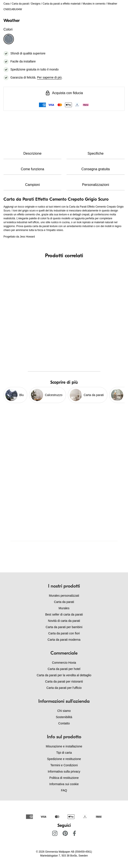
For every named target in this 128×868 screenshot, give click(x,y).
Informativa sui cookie (64, 784)
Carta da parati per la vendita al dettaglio (64, 675)
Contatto (64, 723)
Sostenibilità (64, 717)
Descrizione (32, 153)
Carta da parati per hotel (64, 669)
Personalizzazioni (96, 185)
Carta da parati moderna (64, 640)
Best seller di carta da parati (64, 614)
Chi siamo (64, 711)
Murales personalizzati (64, 596)
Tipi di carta (64, 753)
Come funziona (32, 169)
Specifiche (96, 153)
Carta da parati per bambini (64, 627)
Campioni (32, 185)
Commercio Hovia (64, 663)
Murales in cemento (94, 4)
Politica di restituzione (64, 778)
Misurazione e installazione (64, 746)
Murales (64, 608)
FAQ (64, 790)
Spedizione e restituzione (64, 759)
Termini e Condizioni (64, 765)
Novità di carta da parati (64, 621)
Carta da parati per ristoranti (64, 681)
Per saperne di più (49, 77)
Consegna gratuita (96, 169)
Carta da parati (20, 4)
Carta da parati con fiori (64, 633)
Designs (36, 4)
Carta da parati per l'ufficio (64, 688)
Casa (6, 4)
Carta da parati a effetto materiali (62, 4)
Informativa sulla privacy (64, 771)
